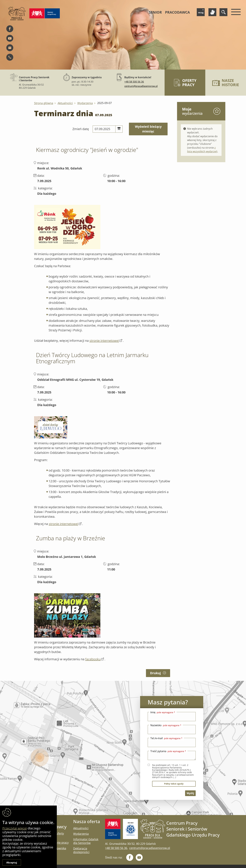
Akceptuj (12, 862)
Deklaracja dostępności (81, 850)
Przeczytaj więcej (15, 828)
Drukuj (158, 673)
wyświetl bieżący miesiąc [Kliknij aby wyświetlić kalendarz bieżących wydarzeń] (148, 129)
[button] (119, 129)
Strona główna (44, 103)
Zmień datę (81, 129)
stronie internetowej (104, 341)
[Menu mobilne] (235, 12)
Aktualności (65, 103)
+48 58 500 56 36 (134, 82)
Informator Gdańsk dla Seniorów (86, 841)
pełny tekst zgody (174, 784)
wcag (201, 12)
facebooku (93, 659)
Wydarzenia (85, 103)
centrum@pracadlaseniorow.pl (141, 86)
